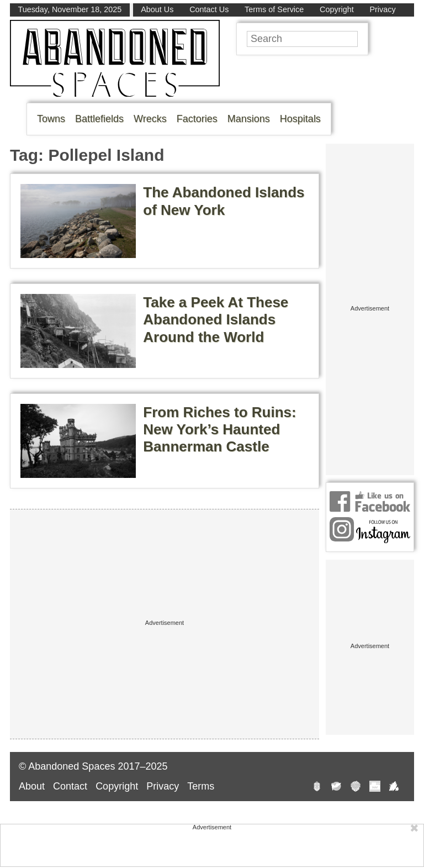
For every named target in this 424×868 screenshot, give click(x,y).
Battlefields (99, 119)
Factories (197, 119)
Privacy (382, 9)
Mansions (249, 119)
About (32, 786)
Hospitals (300, 119)
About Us (157, 9)
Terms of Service (274, 9)
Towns (51, 119)
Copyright (337, 9)
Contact (70, 786)
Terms (201, 786)
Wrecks (150, 119)
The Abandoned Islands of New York (224, 201)
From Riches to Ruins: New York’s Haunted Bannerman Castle (219, 429)
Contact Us (209, 9)
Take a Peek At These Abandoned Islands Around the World (216, 319)
